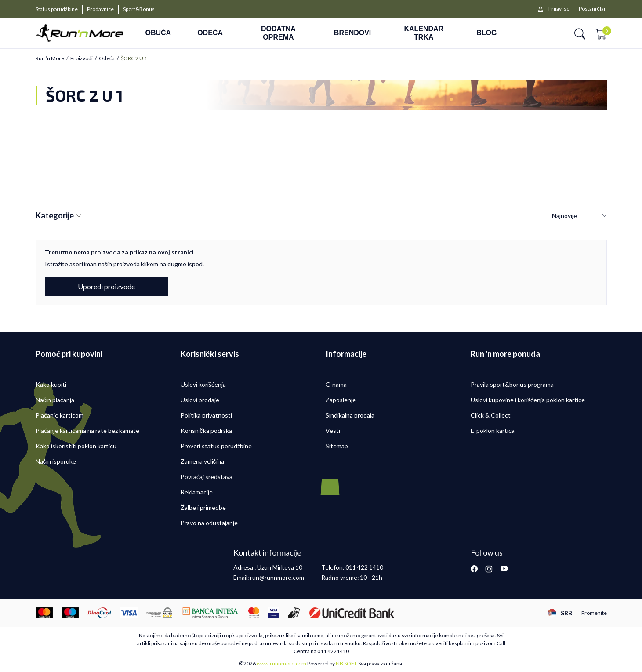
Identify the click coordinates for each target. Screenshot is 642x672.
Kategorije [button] (58, 216)
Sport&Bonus (139, 9)
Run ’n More (50, 58)
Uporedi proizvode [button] (106, 286)
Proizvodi (82, 58)
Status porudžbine (57, 9)
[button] (580, 33)
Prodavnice (100, 9)
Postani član (593, 9)
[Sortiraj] (579, 216)
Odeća (107, 58)
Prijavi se (559, 9)
